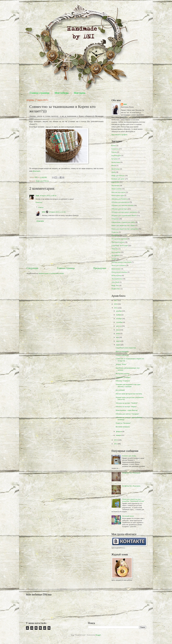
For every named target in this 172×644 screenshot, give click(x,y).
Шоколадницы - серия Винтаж (127, 410)
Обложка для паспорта (120, 209)
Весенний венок (128, 516)
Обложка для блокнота (120, 199)
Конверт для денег (118, 179)
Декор (114, 172)
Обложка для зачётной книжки (123, 205)
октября (119, 319)
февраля (119, 431)
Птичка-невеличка (122, 355)
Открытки (115, 219)
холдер (114, 259)
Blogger (98, 635)
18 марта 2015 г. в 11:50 (57, 212)
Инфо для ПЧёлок (42, 181)
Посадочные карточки (119, 239)
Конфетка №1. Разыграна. (131, 486)
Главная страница (40, 93)
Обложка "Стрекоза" (123, 381)
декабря (119, 311)
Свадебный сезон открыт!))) (126, 348)
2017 (116, 300)
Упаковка (115, 249)
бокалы (114, 152)
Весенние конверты (123, 427)
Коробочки (115, 182)
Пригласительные (118, 242)
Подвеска (115, 232)
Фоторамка (115, 255)
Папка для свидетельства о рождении (125, 229)
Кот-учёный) (120, 390)
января (119, 435)
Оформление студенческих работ (123, 222)
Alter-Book (115, 282)
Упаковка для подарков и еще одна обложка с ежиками (128, 385)
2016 (116, 304)
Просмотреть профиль (120, 135)
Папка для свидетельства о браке (123, 225)
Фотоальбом (116, 252)
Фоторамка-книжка (123, 374)
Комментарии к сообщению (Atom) (51, 273)
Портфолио (116, 235)
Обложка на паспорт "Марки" (126, 407)
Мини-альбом (116, 189)
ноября (119, 315)
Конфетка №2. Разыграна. (131, 473)
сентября (119, 322)
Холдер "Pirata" (121, 364)
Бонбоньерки (116, 156)
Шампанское (116, 269)
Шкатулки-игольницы (119, 272)
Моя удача (79, 93)
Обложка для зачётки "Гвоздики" (127, 414)
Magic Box (115, 285)
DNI (43, 212)
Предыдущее (100, 268)
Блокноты (115, 149)
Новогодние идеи (118, 196)
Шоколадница (116, 276)
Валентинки (116, 162)
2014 (116, 440)
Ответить (39, 202)
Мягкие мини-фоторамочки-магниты (129, 394)
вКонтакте (36, 171)
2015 (116, 308)
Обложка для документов (121, 202)
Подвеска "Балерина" (123, 423)
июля (118, 330)
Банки (114, 146)
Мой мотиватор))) (122, 351)
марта (118, 345)
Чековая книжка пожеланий (121, 262)
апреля (119, 341)
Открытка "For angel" (123, 377)
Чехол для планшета (119, 265)
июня (118, 334)
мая (118, 337)
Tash (37, 196)
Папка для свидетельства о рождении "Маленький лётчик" (133, 500)
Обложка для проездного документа (124, 212)
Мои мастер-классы (119, 192)
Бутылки (115, 159)
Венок (114, 166)
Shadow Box (116, 289)
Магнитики (116, 186)
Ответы (41, 207)
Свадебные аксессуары (120, 246)
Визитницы (116, 169)
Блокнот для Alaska (129, 456)
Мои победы (62, 93)
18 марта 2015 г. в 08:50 (48, 196)
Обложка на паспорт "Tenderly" (127, 403)
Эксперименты (117, 279)
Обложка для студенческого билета (124, 216)
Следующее (33, 268)
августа (119, 326)
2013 (116, 444)
